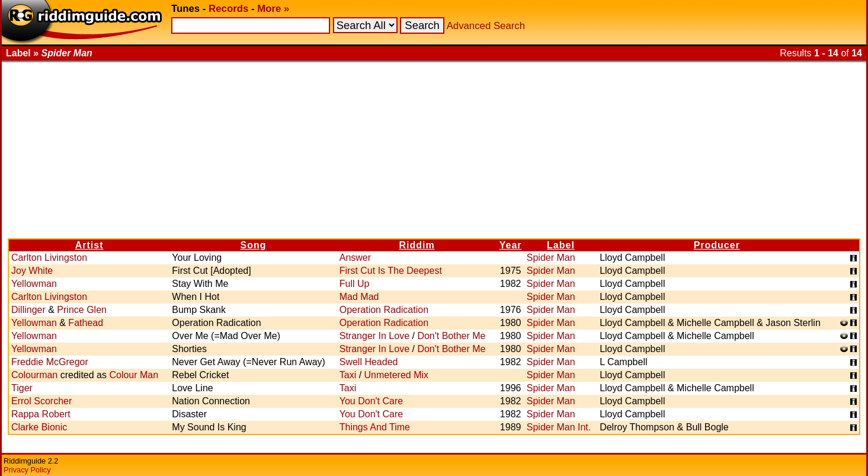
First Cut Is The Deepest (391, 271)
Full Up (355, 284)
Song (254, 245)
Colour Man (134, 375)
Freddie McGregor (50, 362)
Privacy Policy (27, 470)
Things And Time (375, 427)
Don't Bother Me (451, 336)
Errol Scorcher (41, 401)
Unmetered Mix (396, 375)
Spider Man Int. (559, 427)
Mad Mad (359, 297)
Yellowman (34, 284)
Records (228, 9)
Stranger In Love (374, 336)
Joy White (32, 271)
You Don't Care (371, 401)
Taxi (348, 375)
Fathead (86, 323)
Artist (89, 245)
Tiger (22, 388)
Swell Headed (369, 362)
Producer (717, 245)
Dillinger (28, 310)
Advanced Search (486, 26)
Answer (355, 258)
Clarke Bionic (39, 427)
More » (273, 9)
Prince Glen (82, 310)
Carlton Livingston (49, 258)
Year (511, 245)
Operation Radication (384, 310)
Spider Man (551, 258)
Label (561, 245)
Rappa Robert (41, 414)
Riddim (417, 245)
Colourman (34, 375)
